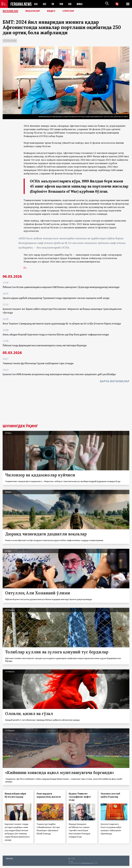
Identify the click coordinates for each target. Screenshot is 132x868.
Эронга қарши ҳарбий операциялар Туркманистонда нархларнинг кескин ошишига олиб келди (56, 298)
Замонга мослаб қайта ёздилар (110, 795)
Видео (57, 11)
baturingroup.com (87, 863)
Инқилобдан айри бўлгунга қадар (15, 795)
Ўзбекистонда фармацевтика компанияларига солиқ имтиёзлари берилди (45, 345)
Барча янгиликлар (115, 381)
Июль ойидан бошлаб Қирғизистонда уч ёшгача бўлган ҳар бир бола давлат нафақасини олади (56, 334)
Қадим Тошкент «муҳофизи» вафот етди (80, 797)
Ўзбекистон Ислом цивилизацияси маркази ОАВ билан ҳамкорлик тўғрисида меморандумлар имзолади (61, 287)
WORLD (81, 4)
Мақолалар (37, 11)
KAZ (36, 4)
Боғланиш (9, 858)
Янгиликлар (12, 11)
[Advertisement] (66, 404)
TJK (53, 4)
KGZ (45, 4)
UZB (71, 4)
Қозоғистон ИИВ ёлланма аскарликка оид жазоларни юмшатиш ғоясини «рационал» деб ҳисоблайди (59, 374)
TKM (62, 4)
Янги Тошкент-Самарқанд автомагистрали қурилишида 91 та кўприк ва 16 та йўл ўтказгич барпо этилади (62, 324)
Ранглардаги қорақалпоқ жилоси (49, 795)
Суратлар (76, 11)
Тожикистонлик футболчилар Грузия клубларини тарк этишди (38, 363)
